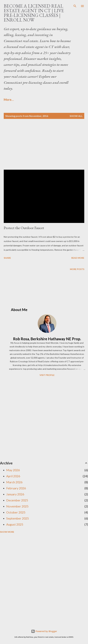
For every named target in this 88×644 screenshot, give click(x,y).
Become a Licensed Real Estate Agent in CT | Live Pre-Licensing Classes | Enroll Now (34, 13)
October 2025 (16, 512)
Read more (78, 258)
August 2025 (15, 524)
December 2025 (17, 500)
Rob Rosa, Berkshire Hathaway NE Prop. (47, 339)
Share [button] (7, 258)
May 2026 (13, 470)
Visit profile (47, 375)
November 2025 (17, 506)
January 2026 (15, 494)
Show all (76, 116)
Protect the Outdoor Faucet (24, 228)
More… (9, 100)
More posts (77, 269)
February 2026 (16, 488)
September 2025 (18, 518)
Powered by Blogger (44, 631)
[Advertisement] (44, 148)
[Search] (75, 6)
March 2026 (14, 482)
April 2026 (13, 476)
